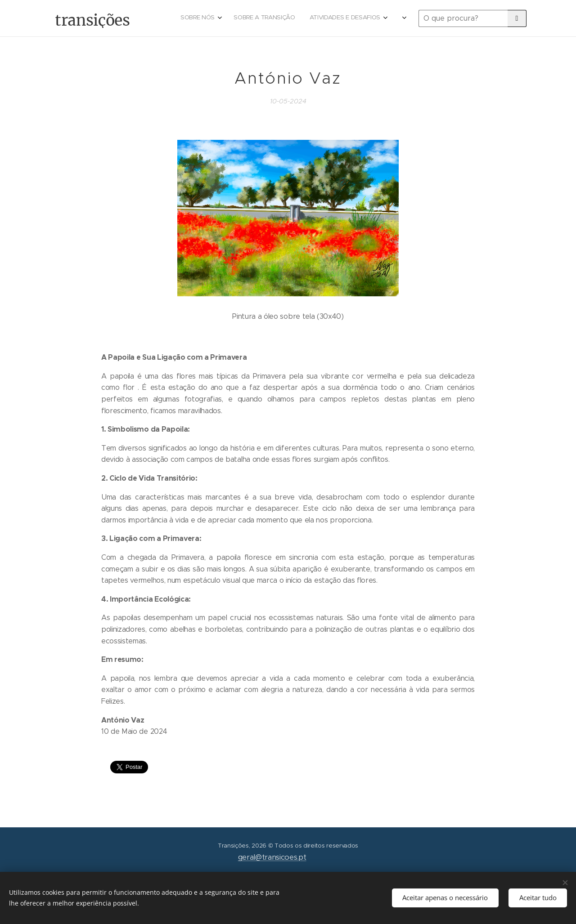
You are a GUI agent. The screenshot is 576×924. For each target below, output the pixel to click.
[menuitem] (329, 18)
